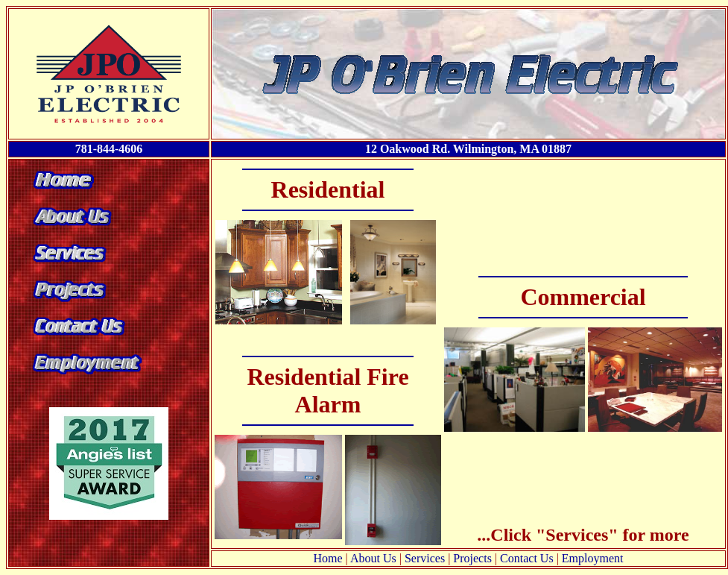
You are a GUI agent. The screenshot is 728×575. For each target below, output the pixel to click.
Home (328, 558)
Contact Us (527, 558)
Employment (593, 558)
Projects (472, 558)
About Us (373, 558)
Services (425, 558)
